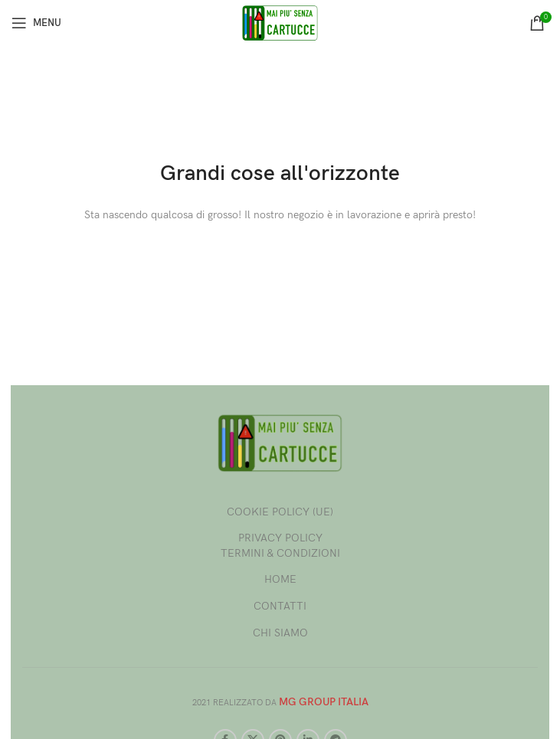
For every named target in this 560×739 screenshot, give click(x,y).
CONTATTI (280, 606)
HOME (280, 579)
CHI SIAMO (280, 633)
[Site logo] (280, 22)
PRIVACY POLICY (280, 538)
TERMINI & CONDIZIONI (280, 553)
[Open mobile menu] (36, 23)
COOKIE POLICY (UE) (280, 512)
